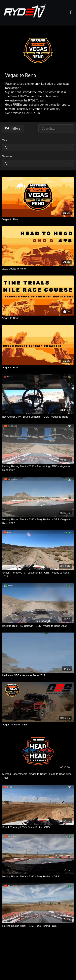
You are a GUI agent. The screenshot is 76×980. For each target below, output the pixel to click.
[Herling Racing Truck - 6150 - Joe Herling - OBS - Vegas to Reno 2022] (38, 468)
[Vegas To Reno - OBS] (38, 725)
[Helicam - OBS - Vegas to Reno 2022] (38, 675)
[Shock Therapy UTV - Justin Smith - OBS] (38, 827)
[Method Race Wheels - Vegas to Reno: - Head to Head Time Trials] (38, 776)
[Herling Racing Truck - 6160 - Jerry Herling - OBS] (38, 877)
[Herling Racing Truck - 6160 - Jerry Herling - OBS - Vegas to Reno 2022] (38, 521)
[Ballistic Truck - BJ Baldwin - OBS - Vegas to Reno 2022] (38, 626)
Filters (13, 129)
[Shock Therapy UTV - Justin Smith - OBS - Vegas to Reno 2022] (38, 575)
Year (5, 141)
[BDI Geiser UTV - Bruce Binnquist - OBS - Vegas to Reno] (38, 417)
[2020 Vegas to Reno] (38, 269)
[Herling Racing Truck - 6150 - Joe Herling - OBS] (38, 926)
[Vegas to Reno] (38, 219)
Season (7, 156)
